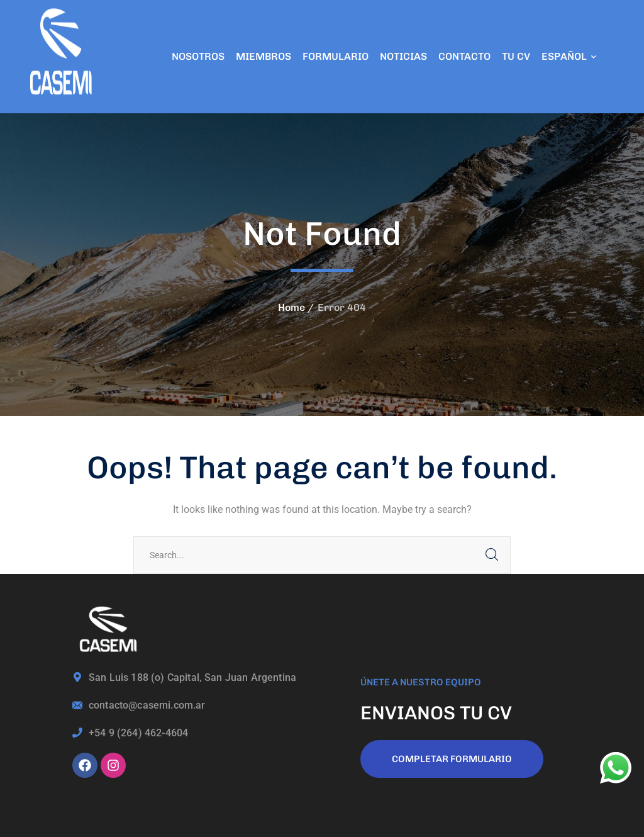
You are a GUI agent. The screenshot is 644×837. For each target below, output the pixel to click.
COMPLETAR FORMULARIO (452, 759)
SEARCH (492, 555)
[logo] (63, 56)
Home (291, 307)
